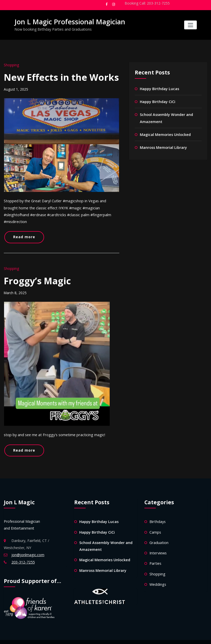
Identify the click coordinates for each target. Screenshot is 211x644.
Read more (23, 229)
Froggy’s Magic (37, 271)
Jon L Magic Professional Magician (68, 22)
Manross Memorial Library (163, 146)
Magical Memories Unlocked (165, 133)
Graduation (159, 531)
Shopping (11, 65)
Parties (155, 552)
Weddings (157, 572)
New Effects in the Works (61, 77)
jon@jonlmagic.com (28, 544)
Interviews (158, 542)
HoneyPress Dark (125, 636)
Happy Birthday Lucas (159, 88)
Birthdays (157, 511)
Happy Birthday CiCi (158, 101)
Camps (155, 521)
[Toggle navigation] (190, 25)
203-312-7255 (23, 551)
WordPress (88, 636)
